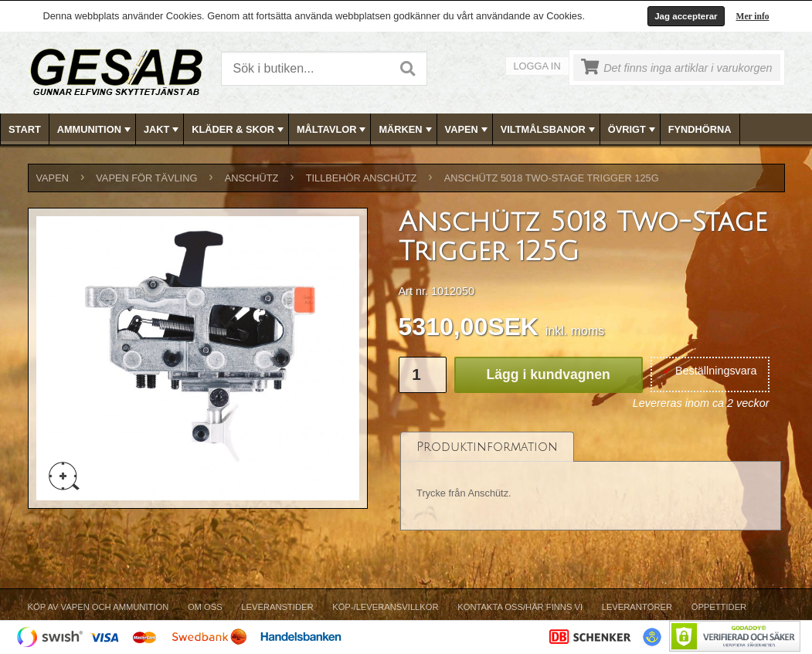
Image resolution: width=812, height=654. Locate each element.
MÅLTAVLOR (333, 130)
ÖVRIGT (633, 130)
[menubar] (406, 129)
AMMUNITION (95, 130)
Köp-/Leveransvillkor (385, 607)
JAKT (163, 130)
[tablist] (591, 481)
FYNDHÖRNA (700, 129)
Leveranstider (277, 607)
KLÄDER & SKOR (239, 130)
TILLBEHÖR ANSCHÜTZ (362, 178)
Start (25, 129)
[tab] (487, 447)
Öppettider (719, 607)
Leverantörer (637, 607)
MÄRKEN (406, 130)
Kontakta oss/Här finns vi (520, 607)
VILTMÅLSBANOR (549, 130)
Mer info (753, 16)
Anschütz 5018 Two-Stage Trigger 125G (552, 178)
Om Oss (205, 607)
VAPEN (468, 130)
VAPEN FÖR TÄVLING (146, 178)
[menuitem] (25, 129)
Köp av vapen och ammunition (99, 607)
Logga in (537, 66)
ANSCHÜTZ (252, 178)
